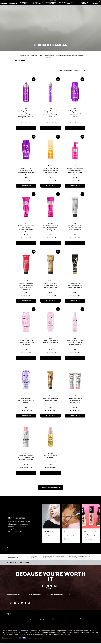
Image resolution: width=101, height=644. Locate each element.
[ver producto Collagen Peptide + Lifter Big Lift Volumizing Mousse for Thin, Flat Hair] (50, 128)
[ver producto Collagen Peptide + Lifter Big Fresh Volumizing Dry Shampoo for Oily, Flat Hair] (26, 128)
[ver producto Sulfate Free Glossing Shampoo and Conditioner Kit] (75, 416)
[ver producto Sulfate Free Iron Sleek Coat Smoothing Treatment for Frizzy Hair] (75, 186)
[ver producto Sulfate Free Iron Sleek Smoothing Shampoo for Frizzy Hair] (50, 243)
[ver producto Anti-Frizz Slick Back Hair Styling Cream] (50, 416)
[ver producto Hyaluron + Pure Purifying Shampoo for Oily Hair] (26, 416)
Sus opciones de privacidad (14, 639)
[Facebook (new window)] (8, 604)
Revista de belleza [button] (85, 3)
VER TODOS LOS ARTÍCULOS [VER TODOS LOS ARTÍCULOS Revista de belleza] (17, 550)
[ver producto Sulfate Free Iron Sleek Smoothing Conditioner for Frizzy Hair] (26, 243)
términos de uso (25, 635)
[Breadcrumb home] (10, 563)
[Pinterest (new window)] (22, 604)
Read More (21, 61)
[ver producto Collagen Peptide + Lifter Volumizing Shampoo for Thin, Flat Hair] (26, 186)
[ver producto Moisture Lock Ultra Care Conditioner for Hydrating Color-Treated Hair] (26, 301)
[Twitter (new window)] (18, 604)
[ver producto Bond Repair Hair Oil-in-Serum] (50, 473)
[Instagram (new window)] (11, 604)
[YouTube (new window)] (15, 604)
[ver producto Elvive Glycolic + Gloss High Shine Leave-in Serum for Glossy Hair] (75, 358)
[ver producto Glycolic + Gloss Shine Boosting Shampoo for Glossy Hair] (26, 358)
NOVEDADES (4, 3)
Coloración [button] (37, 3)
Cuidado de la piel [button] (25, 3)
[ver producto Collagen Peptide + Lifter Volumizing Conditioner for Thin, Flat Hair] (75, 128)
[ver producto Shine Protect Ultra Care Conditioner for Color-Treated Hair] (50, 301)
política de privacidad (10, 635)
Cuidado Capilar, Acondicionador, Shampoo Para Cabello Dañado (53, 558)
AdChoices (75, 633)
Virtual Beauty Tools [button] (69, 3)
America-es (12, 615)
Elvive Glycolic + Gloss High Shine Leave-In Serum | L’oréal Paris (79, 558)
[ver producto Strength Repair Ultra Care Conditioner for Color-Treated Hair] (75, 243)
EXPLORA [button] (96, 3)
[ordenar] (79, 71)
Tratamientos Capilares (34, 558)
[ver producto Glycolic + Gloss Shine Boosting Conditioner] (50, 358)
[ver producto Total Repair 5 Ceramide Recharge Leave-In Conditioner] (75, 301)
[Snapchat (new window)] (26, 604)
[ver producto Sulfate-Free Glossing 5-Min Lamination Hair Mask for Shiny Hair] (26, 473)
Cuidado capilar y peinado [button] (52, 3)
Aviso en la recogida (34, 639)
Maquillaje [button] (13, 3)
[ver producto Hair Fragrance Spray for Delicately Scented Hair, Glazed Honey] (50, 186)
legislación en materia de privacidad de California (51, 635)
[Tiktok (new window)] (29, 604)
